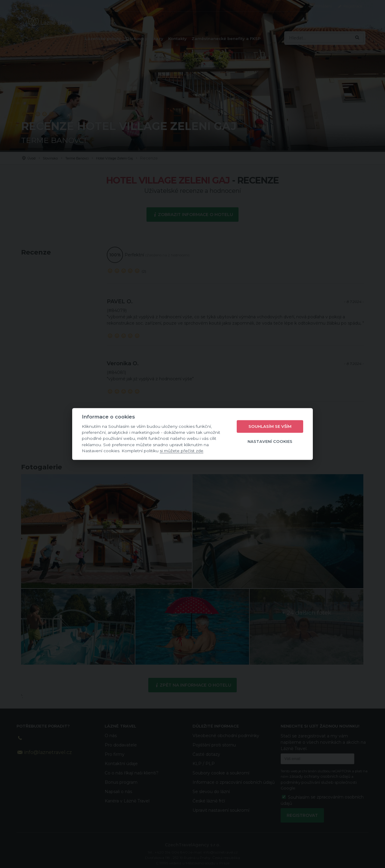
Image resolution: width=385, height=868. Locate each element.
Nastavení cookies (270, 441)
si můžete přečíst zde (182, 451)
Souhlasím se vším (270, 426)
